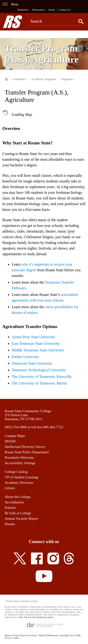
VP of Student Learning (21, 477)
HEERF (10, 441)
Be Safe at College (18, 513)
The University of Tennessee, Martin (39, 383)
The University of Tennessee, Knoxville (42, 377)
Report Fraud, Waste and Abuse (21, 635)
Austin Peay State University (33, 337)
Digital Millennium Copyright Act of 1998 (59, 635)
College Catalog (16, 472)
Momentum (38, 10)
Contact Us (65, 10)
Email (52, 10)
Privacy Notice (12, 638)
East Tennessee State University (36, 344)
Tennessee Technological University (39, 370)
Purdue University (25, 357)
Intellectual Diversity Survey (25, 447)
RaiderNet (23, 10)
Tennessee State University (32, 363)
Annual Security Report (21, 519)
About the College (18, 497)
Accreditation (14, 502)
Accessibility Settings (20, 463)
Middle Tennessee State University (38, 350)
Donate (10, 524)
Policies (10, 508)
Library (10, 488)
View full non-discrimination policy (36, 617)
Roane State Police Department (27, 452)
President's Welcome (19, 458)
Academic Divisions (19, 483)
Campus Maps (15, 436)
